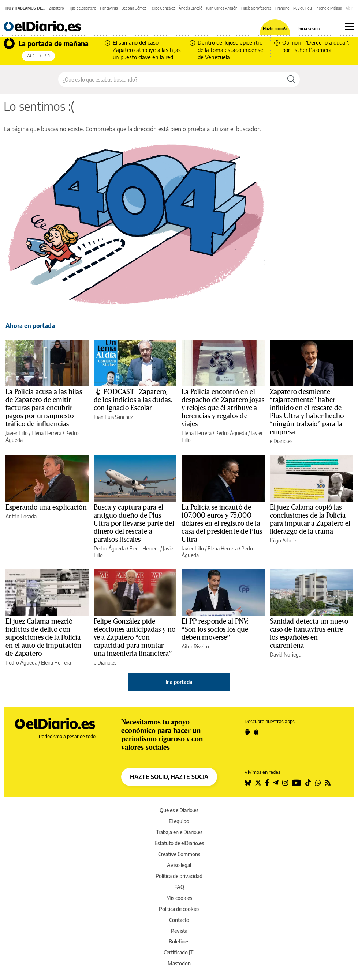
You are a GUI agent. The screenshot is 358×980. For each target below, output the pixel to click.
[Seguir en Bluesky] (248, 783)
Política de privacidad (179, 876)
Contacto (179, 920)
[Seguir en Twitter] (258, 783)
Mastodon (179, 963)
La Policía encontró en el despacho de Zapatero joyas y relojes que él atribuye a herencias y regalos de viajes (223, 408)
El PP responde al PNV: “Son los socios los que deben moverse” (215, 629)
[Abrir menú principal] (350, 26)
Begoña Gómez (134, 8)
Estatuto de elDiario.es (179, 843)
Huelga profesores (256, 8)
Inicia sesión (309, 28)
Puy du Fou (303, 8)
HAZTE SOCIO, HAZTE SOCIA (169, 777)
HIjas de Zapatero (82, 8)
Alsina (350, 8)
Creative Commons (179, 854)
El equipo (179, 821)
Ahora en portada (30, 326)
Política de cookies (179, 909)
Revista (179, 931)
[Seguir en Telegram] (276, 783)
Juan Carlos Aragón (222, 8)
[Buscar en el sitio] (171, 79)
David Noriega (286, 654)
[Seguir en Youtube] (297, 783)
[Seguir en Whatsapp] (318, 783)
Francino (282, 8)
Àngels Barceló (191, 8)
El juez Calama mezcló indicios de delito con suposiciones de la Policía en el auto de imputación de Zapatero (44, 637)
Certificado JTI (179, 952)
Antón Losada (21, 516)
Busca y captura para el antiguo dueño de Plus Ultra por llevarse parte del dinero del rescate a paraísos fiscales (134, 523)
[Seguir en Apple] (256, 732)
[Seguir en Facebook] (267, 783)
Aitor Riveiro (195, 646)
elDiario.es (281, 441)
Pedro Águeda (231, 433)
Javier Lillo (17, 433)
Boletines (179, 941)
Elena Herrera (46, 433)
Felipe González (162, 8)
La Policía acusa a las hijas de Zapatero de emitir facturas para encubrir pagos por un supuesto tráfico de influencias (44, 408)
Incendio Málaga (329, 8)
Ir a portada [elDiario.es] (179, 682)
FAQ (179, 887)
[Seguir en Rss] (328, 783)
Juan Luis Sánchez (113, 417)
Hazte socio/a (275, 28)
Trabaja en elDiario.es (179, 832)
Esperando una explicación (46, 507)
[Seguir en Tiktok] (308, 783)
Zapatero (57, 8)
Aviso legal (179, 865)
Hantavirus (109, 8)
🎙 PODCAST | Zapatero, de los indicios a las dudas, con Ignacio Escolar (133, 400)
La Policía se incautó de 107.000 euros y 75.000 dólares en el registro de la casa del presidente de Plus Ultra (222, 523)
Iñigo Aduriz (283, 540)
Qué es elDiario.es (179, 810)
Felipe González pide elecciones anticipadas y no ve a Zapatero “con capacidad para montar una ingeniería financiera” (135, 637)
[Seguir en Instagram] (285, 783)
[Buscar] (291, 79)
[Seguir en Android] (247, 732)
